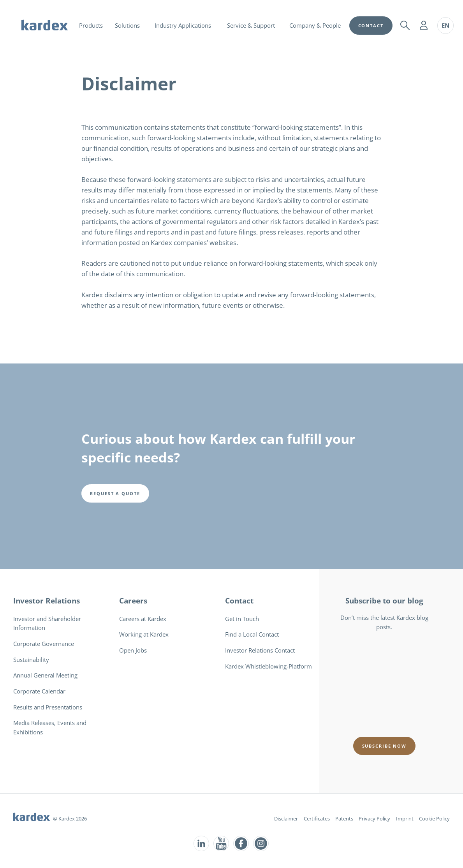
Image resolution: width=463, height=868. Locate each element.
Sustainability (31, 660)
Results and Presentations (48, 707)
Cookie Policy (434, 819)
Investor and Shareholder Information (47, 623)
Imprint (405, 819)
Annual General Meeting (45, 675)
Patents (344, 819)
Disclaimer (286, 819)
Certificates (317, 819)
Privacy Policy (374, 819)
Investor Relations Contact (260, 650)
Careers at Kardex (143, 619)
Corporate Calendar (39, 691)
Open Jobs (133, 650)
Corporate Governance (44, 644)
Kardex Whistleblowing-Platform (268, 666)
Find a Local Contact (252, 634)
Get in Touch (242, 619)
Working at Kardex (144, 634)
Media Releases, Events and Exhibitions (50, 727)
